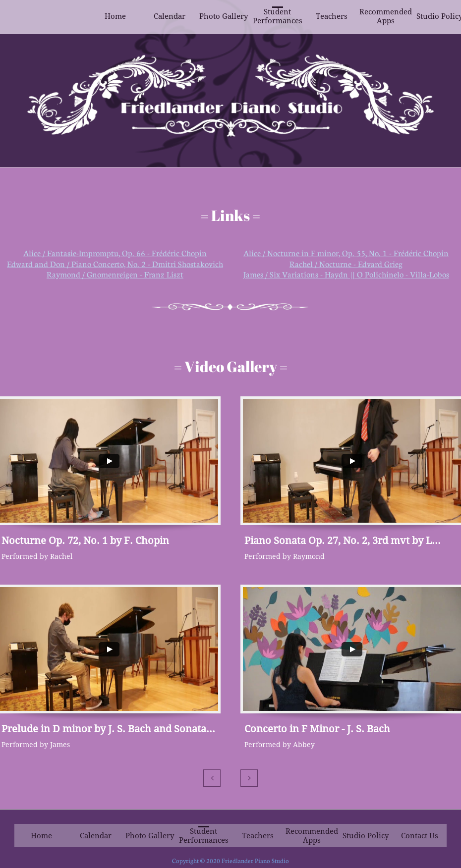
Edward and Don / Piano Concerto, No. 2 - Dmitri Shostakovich (115, 264)
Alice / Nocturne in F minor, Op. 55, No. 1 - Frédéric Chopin (346, 253)
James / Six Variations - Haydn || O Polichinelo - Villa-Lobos (346, 274)
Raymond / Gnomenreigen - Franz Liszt (115, 274)
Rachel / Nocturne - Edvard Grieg (346, 264)
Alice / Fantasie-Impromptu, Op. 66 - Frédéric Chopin (115, 253)
